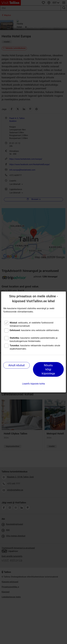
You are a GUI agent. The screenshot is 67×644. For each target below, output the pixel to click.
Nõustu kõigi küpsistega (48, 369)
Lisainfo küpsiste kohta (34, 384)
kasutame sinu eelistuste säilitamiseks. (35, 330)
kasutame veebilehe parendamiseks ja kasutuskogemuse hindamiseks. (34, 340)
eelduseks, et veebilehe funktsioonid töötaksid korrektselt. (32, 324)
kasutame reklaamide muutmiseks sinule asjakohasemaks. (35, 347)
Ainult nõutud (16, 365)
